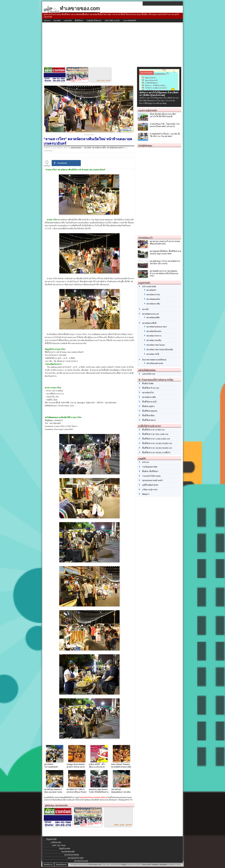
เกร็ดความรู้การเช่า (150, 490)
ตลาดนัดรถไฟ (148, 393)
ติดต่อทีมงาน (48, 865)
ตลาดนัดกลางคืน (99, 148)
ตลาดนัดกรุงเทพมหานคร (157, 327)
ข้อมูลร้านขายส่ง (65, 848)
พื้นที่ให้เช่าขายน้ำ (150, 402)
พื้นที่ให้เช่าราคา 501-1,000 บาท (155, 434)
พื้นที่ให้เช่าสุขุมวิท (150, 411)
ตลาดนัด (57, 21)
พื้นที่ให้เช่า (79, 21)
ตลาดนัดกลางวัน (153, 295)
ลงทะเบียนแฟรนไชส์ (68, 852)
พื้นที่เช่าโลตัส (148, 384)
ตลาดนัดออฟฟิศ (153, 318)
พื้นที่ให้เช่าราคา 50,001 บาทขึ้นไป (156, 453)
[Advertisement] (113, 45)
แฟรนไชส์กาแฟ (149, 374)
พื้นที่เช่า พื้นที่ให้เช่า (150, 471)
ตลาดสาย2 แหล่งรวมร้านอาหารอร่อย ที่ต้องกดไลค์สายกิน (165, 243)
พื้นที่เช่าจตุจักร (148, 406)
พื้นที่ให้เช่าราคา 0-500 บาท (153, 430)
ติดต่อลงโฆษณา (61, 865)
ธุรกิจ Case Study (59, 845)
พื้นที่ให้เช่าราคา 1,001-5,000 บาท (156, 439)
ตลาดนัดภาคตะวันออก (156, 345)
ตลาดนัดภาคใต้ (153, 354)
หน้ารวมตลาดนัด (149, 287)
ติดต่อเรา (146, 494)
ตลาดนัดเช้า (151, 290)
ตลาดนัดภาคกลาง (154, 336)
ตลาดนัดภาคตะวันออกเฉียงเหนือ (160, 350)
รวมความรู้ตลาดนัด (148, 110)
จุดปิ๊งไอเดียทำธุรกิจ (150, 485)
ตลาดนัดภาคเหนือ (154, 340)
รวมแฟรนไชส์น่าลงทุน (151, 476)
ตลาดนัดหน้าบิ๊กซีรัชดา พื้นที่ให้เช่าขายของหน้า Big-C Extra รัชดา (166, 252)
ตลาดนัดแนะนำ (146, 238)
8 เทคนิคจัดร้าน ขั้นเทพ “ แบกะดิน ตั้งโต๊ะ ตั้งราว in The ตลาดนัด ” (165, 135)
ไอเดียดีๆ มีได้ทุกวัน (94, 21)
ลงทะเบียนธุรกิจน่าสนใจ (76, 858)
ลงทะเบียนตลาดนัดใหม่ (72, 855)
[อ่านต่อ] (163, 103)
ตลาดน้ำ (146, 309)
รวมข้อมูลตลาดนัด (150, 467)
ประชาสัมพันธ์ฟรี (130, 21)
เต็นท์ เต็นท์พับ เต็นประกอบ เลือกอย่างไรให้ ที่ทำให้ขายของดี (163, 115)
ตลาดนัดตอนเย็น (153, 299)
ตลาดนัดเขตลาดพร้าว (115, 148)
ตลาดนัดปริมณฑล (154, 331)
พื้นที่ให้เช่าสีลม (148, 416)
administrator (76, 148)
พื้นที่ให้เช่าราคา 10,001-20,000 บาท (157, 443)
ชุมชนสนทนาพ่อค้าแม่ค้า (153, 480)
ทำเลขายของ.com (94, 865)
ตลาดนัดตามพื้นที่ (149, 323)
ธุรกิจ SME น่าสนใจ (112, 21)
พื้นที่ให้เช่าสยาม (149, 420)
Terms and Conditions (151, 865)
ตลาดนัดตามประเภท (151, 314)
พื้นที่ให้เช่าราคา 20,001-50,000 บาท (157, 448)
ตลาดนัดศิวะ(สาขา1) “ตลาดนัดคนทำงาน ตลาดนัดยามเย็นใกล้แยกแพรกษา (164, 273)
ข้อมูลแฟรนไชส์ (51, 839)
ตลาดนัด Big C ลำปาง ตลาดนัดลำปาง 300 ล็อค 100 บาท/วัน (165, 262)
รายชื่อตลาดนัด (56, 842)
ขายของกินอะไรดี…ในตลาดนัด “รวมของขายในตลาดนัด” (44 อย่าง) (165, 125)
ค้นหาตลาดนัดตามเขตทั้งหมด (154, 360)
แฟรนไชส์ (68, 21)
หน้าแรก (47, 21)
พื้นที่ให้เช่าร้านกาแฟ (151, 388)
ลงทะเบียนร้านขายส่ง (81, 861)
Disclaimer (163, 865)
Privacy (124, 865)
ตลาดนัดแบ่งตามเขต (155, 363)
